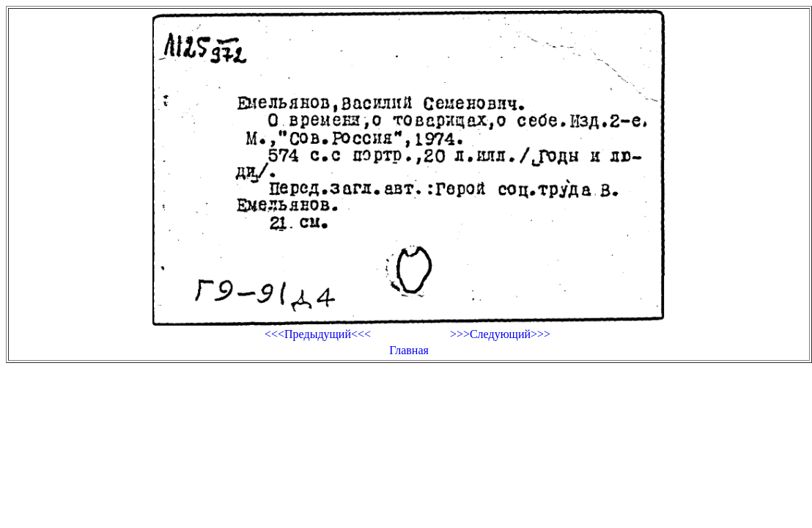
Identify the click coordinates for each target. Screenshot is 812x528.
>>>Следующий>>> (500, 334)
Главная (409, 350)
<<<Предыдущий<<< (318, 334)
